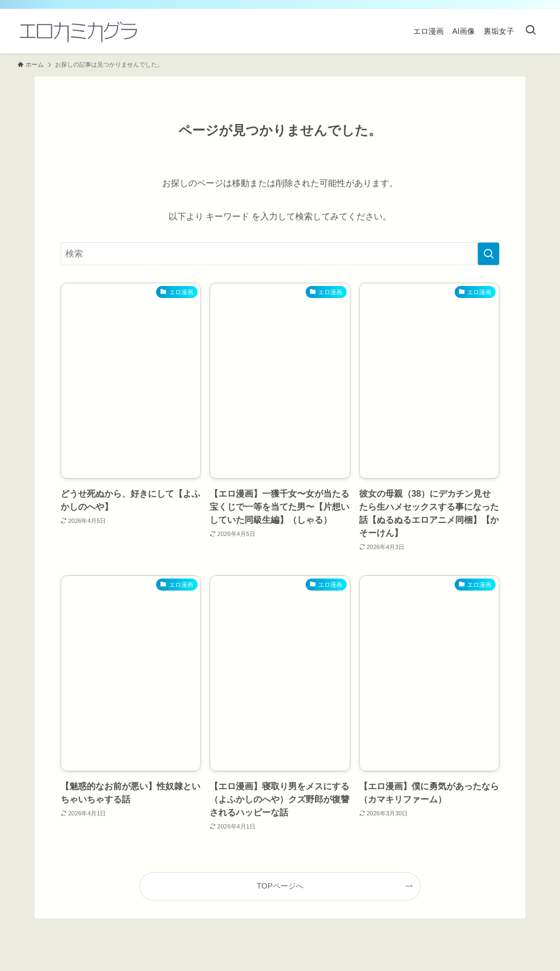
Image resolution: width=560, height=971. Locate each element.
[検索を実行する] (488, 254)
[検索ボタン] (531, 31)
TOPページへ (280, 886)
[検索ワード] (280, 254)
